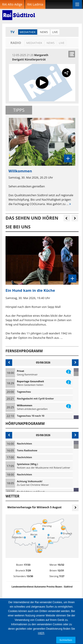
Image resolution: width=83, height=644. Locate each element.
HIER (41, 633)
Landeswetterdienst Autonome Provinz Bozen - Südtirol (42, 587)
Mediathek (28, 32)
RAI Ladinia (35, 4)
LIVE (55, 32)
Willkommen (25, 405)
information (69, 371)
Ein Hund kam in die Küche (30, 290)
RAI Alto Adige (12, 4)
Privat (20, 371)
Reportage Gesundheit (30, 381)
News (44, 32)
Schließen (66, 640)
